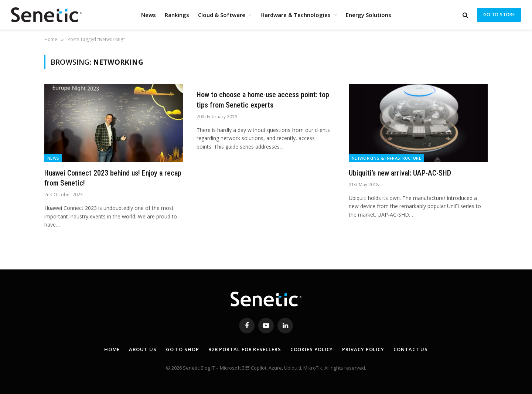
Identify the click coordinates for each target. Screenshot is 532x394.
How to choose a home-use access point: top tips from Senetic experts (263, 100)
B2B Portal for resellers (245, 349)
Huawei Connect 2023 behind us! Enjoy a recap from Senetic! (113, 178)
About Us (143, 349)
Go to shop (183, 349)
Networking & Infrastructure (386, 158)
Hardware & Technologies (296, 15)
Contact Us (411, 349)
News (149, 15)
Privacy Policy (363, 349)
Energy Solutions (369, 15)
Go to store (499, 15)
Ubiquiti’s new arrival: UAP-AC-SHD (400, 173)
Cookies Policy (312, 349)
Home (112, 349)
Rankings (177, 15)
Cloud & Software (222, 15)
